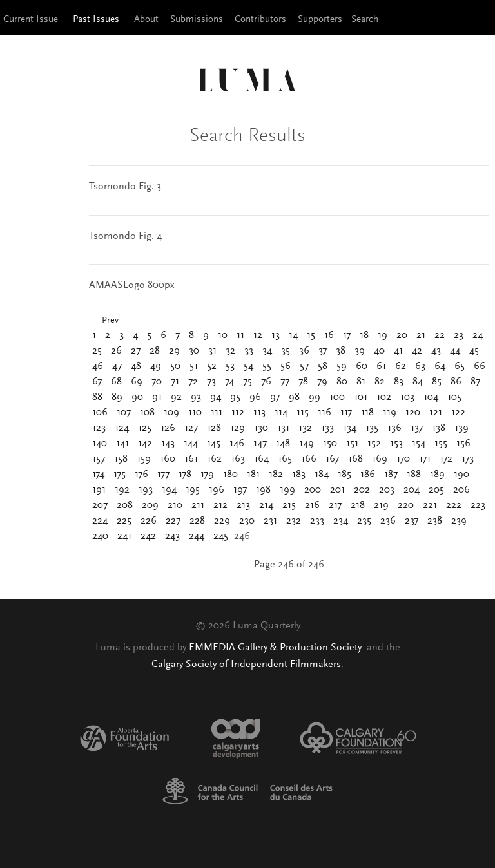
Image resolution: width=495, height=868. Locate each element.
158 (121, 459)
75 (247, 382)
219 (381, 505)
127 (191, 428)
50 (175, 366)
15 (311, 335)
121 (436, 413)
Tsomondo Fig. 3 (125, 187)
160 (168, 459)
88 (97, 397)
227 (173, 521)
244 (197, 536)
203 (387, 490)
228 (197, 521)
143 (168, 444)
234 (341, 521)
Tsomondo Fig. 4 (125, 236)
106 (100, 413)
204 (412, 490)
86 (456, 382)
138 (439, 428)
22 (440, 335)
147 (260, 444)
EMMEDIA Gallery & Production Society (277, 648)
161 (191, 459)
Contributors (260, 20)
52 (212, 366)
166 (309, 459)
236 (388, 521)
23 (459, 335)
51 (194, 366)
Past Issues (96, 20)
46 (98, 366)
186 (368, 475)
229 (222, 521)
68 (116, 382)
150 (330, 444)
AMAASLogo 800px (131, 285)
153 (396, 444)
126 (168, 428)
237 (412, 521)
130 (261, 428)
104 (431, 397)
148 (283, 444)
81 (361, 382)
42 (417, 351)
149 (306, 444)
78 (303, 382)
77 (285, 382)
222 (454, 505)
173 (468, 459)
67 (97, 382)
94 (216, 397)
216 (312, 505)
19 (383, 335)
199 (287, 490)
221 (430, 505)
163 (238, 459)
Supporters (320, 20)
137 (417, 428)
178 (185, 475)
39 (360, 351)
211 (198, 505)
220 (406, 505)
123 (99, 428)
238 (435, 521)
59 (342, 366)
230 (247, 521)
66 (480, 366)
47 (117, 366)
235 (364, 521)
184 (322, 475)
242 (148, 536)
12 (258, 335)
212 (220, 505)
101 (361, 397)
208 (125, 505)
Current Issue (31, 20)
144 (191, 444)
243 (172, 536)
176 (141, 475)
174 (98, 475)
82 (380, 382)
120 (413, 413)
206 (461, 490)
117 (346, 413)
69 (137, 382)
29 (174, 351)
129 (238, 428)
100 (337, 397)
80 (342, 382)
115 (303, 413)
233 (317, 521)
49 (156, 366)
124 (122, 428)
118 (367, 413)
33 (249, 351)
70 (157, 382)
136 (394, 428)
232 (294, 521)
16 (329, 335)
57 (304, 366)
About (146, 20)
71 (175, 382)
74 (229, 382)
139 (461, 428)
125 (145, 428)
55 (267, 366)
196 (217, 490)
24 (478, 335)
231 (270, 521)
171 (425, 459)
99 (315, 397)
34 (267, 351)
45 (474, 351)
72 (193, 382)
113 (259, 413)
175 (120, 475)
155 (441, 444)
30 (194, 351)
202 (362, 490)
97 (275, 397)
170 (403, 459)
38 (341, 351)
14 (293, 335)
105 (454, 397)
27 (136, 351)
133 (327, 428)
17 (347, 335)
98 (294, 397)
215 (289, 505)
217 (335, 505)
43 (436, 351)
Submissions (197, 20)
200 (313, 490)
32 (230, 351)
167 (332, 459)
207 (100, 505)
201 (337, 490)
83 (399, 382)
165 (285, 459)
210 (175, 505)
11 (240, 335)
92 (176, 397)
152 (374, 444)
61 (381, 366)
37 (323, 351)
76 (266, 382)
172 (446, 459)
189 (437, 475)
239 (459, 521)
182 (276, 475)
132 (305, 428)
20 (402, 335)
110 (195, 413)
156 (463, 444)
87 (475, 382)
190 (461, 475)
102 (384, 397)
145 (214, 444)
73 (211, 382)
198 (263, 490)
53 (230, 366)
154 (419, 444)
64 (440, 366)
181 (253, 475)
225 (124, 521)
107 (124, 413)
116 (325, 413)
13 (276, 335)
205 (436, 490)
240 (100, 536)
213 (243, 505)
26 (116, 351)
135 (372, 428)
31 (212, 351)
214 (266, 505)
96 (255, 397)
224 (100, 521)
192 (122, 490)
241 (124, 536)
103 (407, 397)
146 (237, 444)
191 (99, 490)
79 (322, 382)
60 (362, 366)
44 (455, 351)
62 (401, 366)
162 (214, 459)
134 (350, 428)
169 (380, 459)
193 (146, 490)
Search (365, 20)
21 (421, 335)
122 (458, 413)
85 (437, 382)
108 (147, 413)
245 (221, 536)
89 (117, 397)
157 (99, 459)
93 (196, 397)
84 (418, 382)
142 (145, 444)
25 (97, 351)
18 (364, 335)
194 (169, 490)
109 (171, 413)
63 (420, 366)
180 (230, 475)
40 (379, 351)
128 (214, 428)
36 (304, 351)
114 (281, 413)
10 (223, 335)
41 (398, 351)
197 (240, 490)
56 (286, 366)
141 (122, 444)
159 (144, 459)
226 (149, 521)
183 (299, 475)
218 (358, 505)
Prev (110, 321)
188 (414, 475)
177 (163, 475)
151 (352, 444)
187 (391, 475)
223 (478, 505)
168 (355, 459)
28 (155, 351)
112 (238, 413)
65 (460, 366)
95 (235, 397)
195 (193, 490)
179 (207, 475)
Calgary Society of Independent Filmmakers (246, 665)
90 (137, 397)
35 (286, 351)
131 (283, 428)
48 (136, 366)
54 (248, 366)
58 (323, 366)
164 (261, 459)
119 (390, 413)
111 (217, 413)
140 (100, 444)
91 (157, 397)
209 (150, 505)
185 (345, 475)
